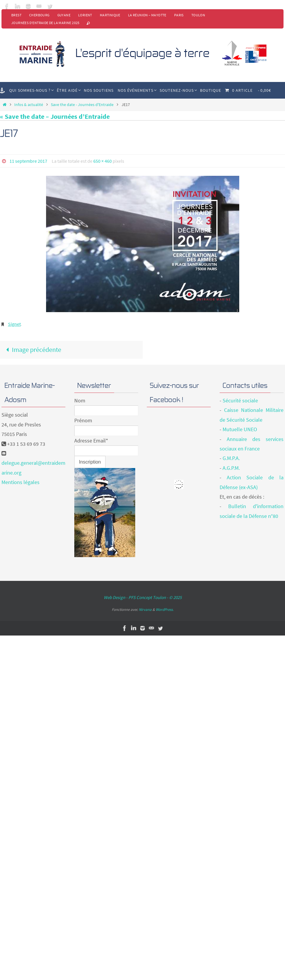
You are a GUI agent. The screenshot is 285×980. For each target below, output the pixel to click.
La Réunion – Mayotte (147, 15)
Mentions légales (21, 482)
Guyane (64, 15)
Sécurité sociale (240, 400)
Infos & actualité (29, 105)
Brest (16, 15)
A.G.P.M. (231, 468)
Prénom (83, 420)
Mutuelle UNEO (240, 429)
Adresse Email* (91, 441)
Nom (80, 400)
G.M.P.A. (231, 458)
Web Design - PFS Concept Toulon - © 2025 (143, 597)
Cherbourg (39, 15)
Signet (14, 324)
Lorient (85, 15)
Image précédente (32, 350)
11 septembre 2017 (28, 161)
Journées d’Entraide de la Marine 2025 (45, 23)
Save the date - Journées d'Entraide (82, 105)
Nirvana (145, 610)
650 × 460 (103, 161)
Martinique (110, 15)
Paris (179, 15)
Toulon (198, 15)
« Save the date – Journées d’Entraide (55, 116)
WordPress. (165, 610)
